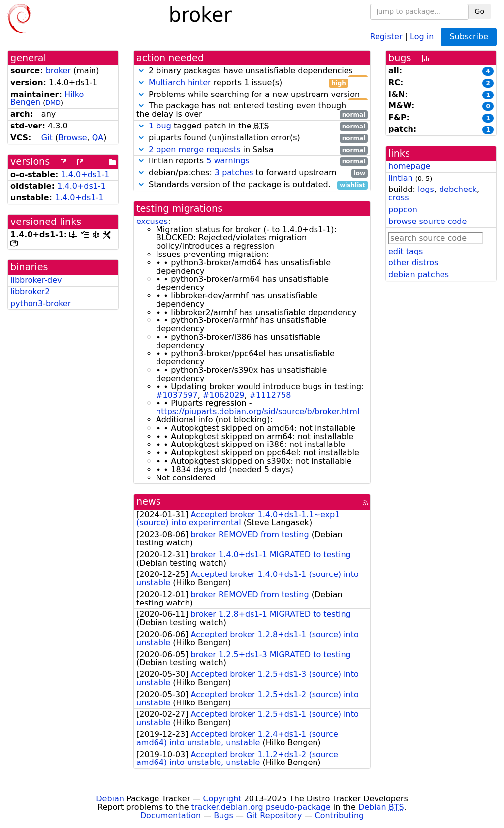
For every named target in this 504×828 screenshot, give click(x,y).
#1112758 (270, 395)
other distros (413, 263)
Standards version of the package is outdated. (252, 185)
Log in (422, 36)
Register (386, 36)
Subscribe (469, 37)
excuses (152, 221)
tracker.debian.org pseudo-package (261, 807)
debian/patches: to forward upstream (252, 173)
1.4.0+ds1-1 (85, 175)
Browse (72, 138)
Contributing (340, 815)
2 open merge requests (194, 149)
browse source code (427, 221)
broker (58, 71)
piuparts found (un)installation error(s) (252, 138)
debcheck (458, 189)
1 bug (160, 126)
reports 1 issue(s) (242, 83)
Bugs (223, 815)
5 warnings (228, 161)
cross (398, 198)
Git (47, 138)
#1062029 (224, 395)
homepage (409, 166)
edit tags (406, 251)
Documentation (171, 815)
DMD (53, 103)
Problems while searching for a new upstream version (252, 95)
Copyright (222, 799)
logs (426, 189)
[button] (141, 71)
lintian (401, 178)
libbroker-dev (36, 280)
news (149, 501)
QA (98, 138)
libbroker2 (30, 292)
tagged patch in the (252, 126)
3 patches (234, 173)
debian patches (419, 274)
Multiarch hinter (180, 82)
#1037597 (177, 395)
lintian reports (252, 161)
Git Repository (274, 815)
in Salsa (252, 150)
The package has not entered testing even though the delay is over (252, 110)
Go (480, 11)
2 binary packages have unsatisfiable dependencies (252, 71)
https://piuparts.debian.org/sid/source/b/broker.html (258, 411)
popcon (403, 209)
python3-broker (41, 303)
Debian (110, 799)
